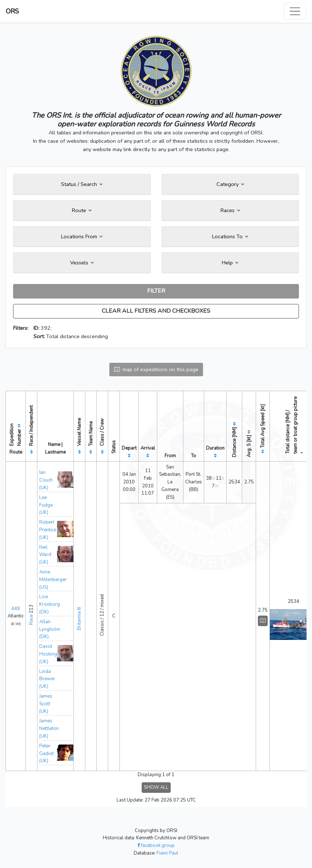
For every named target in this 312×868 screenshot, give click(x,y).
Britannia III (79, 618)
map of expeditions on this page (156, 369)
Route (82, 210)
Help (230, 263)
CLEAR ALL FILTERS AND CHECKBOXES (156, 311)
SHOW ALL (156, 787)
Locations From (82, 236)
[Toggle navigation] (295, 11)
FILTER (156, 291)
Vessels (82, 263)
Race (31, 620)
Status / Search (82, 184)
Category (230, 184)
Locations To (230, 236)
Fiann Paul (167, 853)
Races (230, 210)
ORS (12, 11)
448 (16, 609)
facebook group (156, 845)
